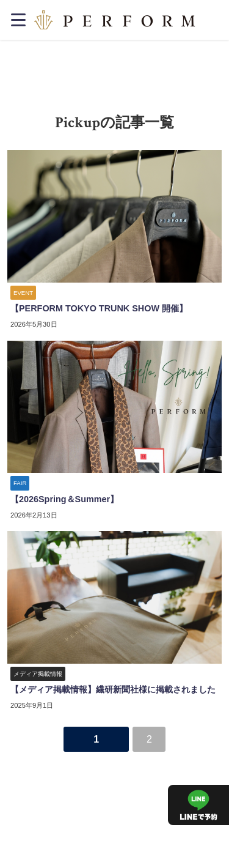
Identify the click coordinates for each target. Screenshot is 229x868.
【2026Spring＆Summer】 (64, 499)
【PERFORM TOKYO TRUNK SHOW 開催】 (99, 308)
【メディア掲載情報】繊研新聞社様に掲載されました (113, 689)
